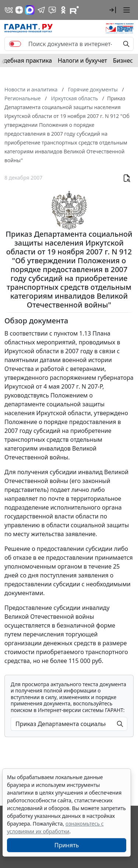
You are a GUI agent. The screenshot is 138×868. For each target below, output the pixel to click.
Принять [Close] (67, 845)
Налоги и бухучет (82, 60)
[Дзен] (19, 10)
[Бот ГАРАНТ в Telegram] (52, 10)
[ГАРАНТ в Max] (30, 10)
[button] (113, 10)
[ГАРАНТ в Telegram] (41, 10)
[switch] (15, 44)
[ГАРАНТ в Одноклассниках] (63, 10)
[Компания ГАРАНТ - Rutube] (74, 10)
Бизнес (123, 60)
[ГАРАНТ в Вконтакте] (9, 10)
